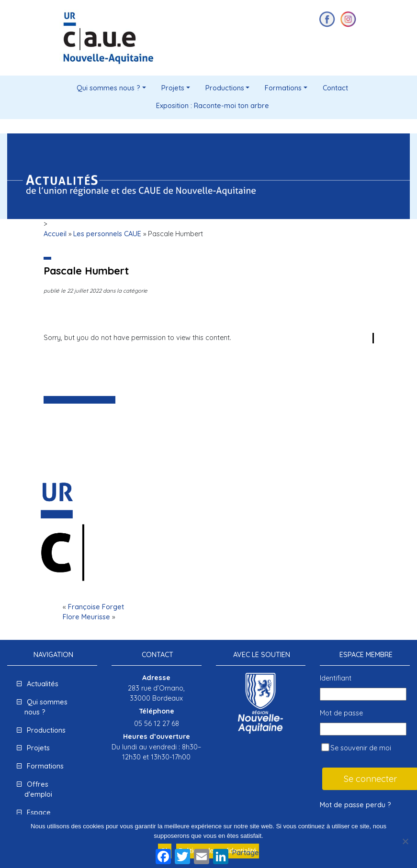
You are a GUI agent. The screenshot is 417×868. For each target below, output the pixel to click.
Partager (247, 853)
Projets (173, 88)
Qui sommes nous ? (108, 88)
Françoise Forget (96, 607)
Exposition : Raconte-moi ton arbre (213, 106)
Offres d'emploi (38, 790)
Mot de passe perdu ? (355, 805)
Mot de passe (341, 713)
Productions (225, 88)
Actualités (43, 684)
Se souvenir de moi (356, 748)
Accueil (55, 234)
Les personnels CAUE (107, 234)
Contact (335, 88)
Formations (283, 88)
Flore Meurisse (86, 617)
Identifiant (336, 678)
